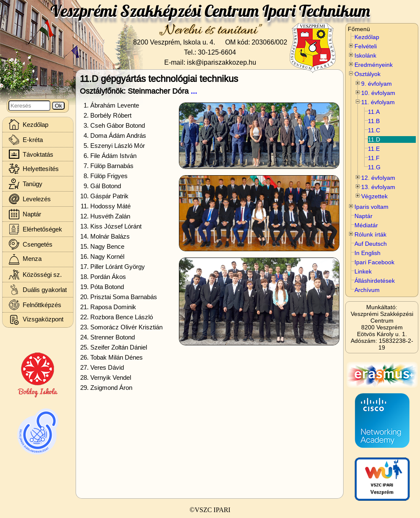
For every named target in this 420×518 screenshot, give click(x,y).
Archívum (367, 290)
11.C (374, 130)
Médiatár (366, 225)
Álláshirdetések (375, 281)
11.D (374, 139)
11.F (374, 158)
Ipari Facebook (374, 262)
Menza (25, 259)
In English (367, 253)
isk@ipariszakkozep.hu (222, 62)
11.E (374, 149)
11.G (374, 167)
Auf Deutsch (371, 244)
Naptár (364, 216)
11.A (374, 112)
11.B (374, 121)
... (194, 91)
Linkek (363, 271)
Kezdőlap (367, 37)
